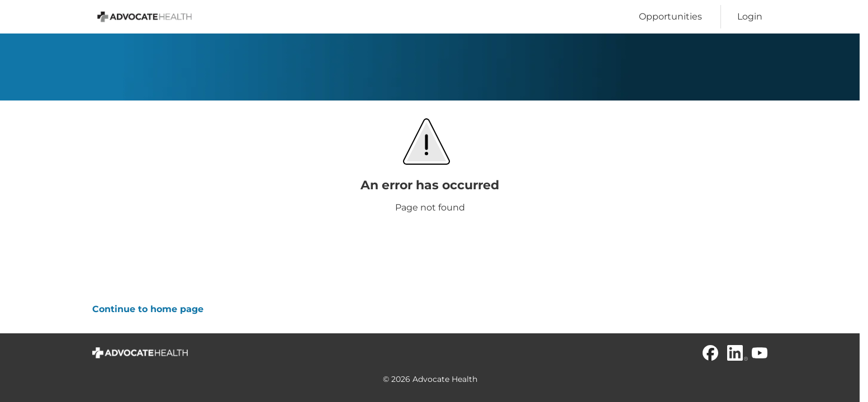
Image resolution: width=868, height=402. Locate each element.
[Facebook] (710, 353)
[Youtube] (760, 353)
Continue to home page (148, 309)
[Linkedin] (735, 353)
